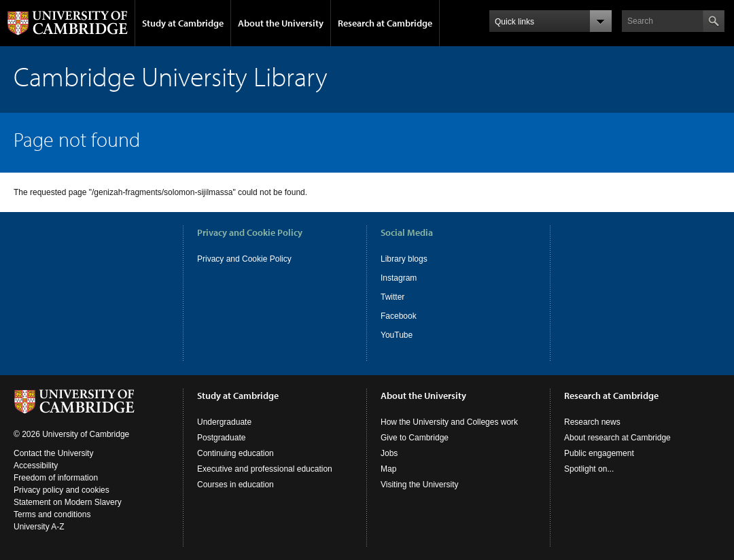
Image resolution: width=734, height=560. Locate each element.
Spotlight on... (589, 469)
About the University (281, 23)
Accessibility (36, 466)
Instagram (399, 278)
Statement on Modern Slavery (68, 502)
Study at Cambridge (183, 23)
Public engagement (599, 453)
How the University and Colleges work (449, 422)
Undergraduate (224, 422)
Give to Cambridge (415, 438)
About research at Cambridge (617, 438)
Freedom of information (56, 478)
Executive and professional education (265, 469)
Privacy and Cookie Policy (244, 259)
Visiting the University (420, 485)
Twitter (392, 297)
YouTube (397, 335)
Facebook (399, 316)
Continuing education (235, 453)
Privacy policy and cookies (62, 490)
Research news (592, 422)
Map (388, 469)
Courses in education (235, 485)
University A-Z (39, 527)
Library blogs (404, 259)
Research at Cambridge (385, 23)
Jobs (389, 453)
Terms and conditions (52, 514)
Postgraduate (221, 438)
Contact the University (53, 453)
